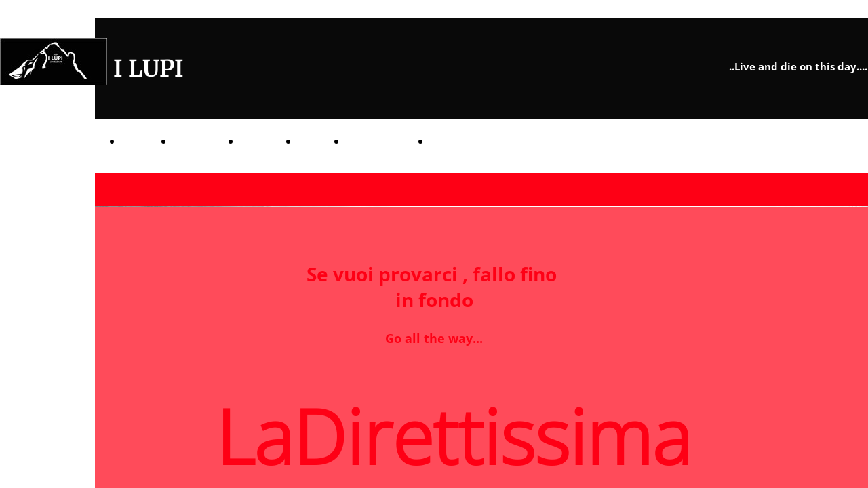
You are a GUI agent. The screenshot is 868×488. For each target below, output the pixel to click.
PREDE (258, 141)
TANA (136, 141)
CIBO (311, 141)
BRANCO (195, 141)
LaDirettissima (468, 141)
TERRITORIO (377, 141)
